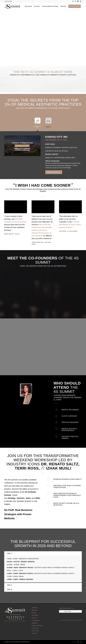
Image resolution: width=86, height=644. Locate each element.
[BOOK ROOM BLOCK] (54, 172)
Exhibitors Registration (37, 626)
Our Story (34, 613)
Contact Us (34, 633)
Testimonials (35, 608)
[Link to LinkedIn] (81, 1)
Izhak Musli (34, 623)
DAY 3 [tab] (9, 589)
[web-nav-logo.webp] (12, 6)
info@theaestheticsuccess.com (67, 608)
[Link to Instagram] (73, 1)
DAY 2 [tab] (9, 585)
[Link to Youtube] (78, 1)
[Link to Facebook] (75, 1)
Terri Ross (34, 618)
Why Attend (34, 610)
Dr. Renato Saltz (36, 620)
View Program (35, 615)
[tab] (38, 123)
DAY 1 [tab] (9, 553)
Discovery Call (35, 631)
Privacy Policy (35, 628)
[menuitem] (28, 6)
